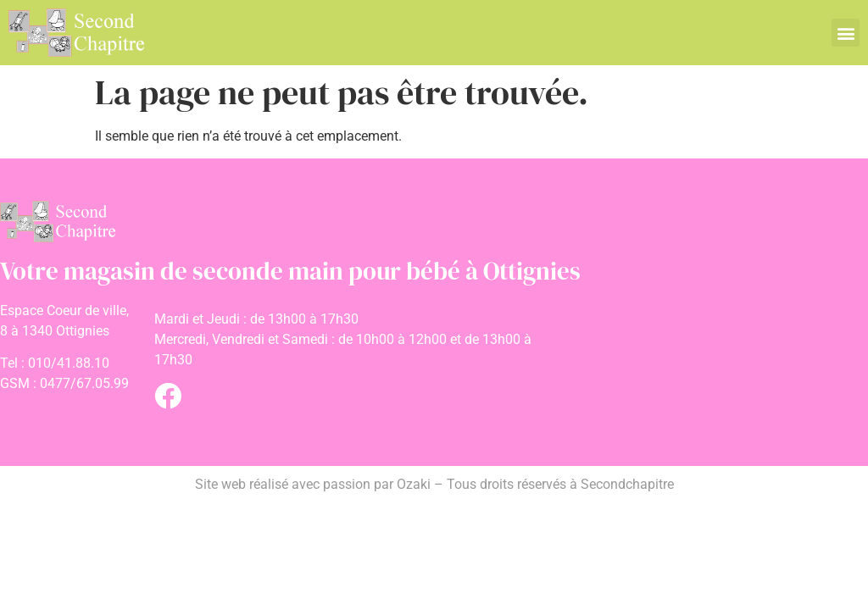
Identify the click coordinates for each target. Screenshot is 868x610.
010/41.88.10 (69, 363)
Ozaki (414, 484)
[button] (846, 33)
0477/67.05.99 (84, 383)
